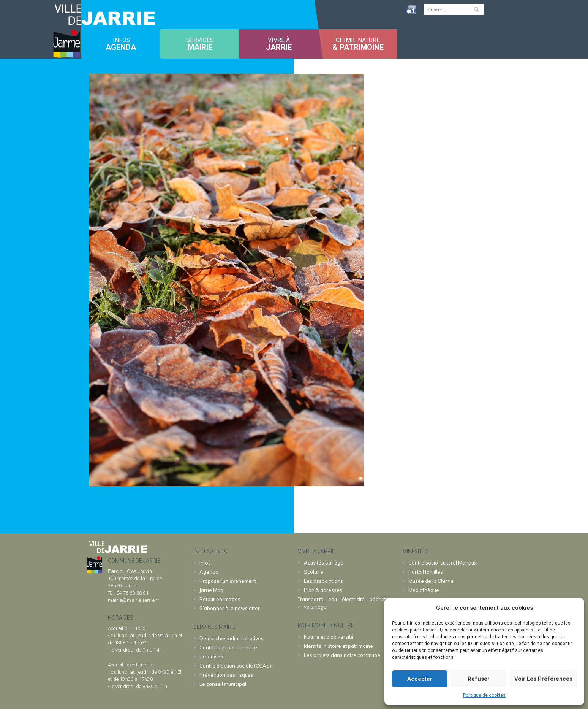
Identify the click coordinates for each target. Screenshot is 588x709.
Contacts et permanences (230, 647)
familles (426, 572)
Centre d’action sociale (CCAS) (235, 666)
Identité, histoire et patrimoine (338, 646)
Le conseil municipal (223, 684)
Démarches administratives (232, 638)
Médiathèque (424, 590)
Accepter (420, 679)
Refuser (479, 679)
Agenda (121, 47)
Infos (205, 563)
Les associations (323, 581)
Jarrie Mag (211, 590)
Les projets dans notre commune (342, 655)
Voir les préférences (543, 679)
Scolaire (314, 572)
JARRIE (279, 47)
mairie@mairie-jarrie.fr (134, 600)
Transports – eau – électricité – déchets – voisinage (345, 603)
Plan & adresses (323, 590)
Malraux (443, 563)
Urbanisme (212, 657)
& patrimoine (358, 47)
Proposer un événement (228, 581)
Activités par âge (324, 563)
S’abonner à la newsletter (230, 608)
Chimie (431, 581)
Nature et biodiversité (329, 637)
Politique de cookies (484, 695)
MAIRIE (200, 47)
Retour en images (220, 599)
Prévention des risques (226, 675)
